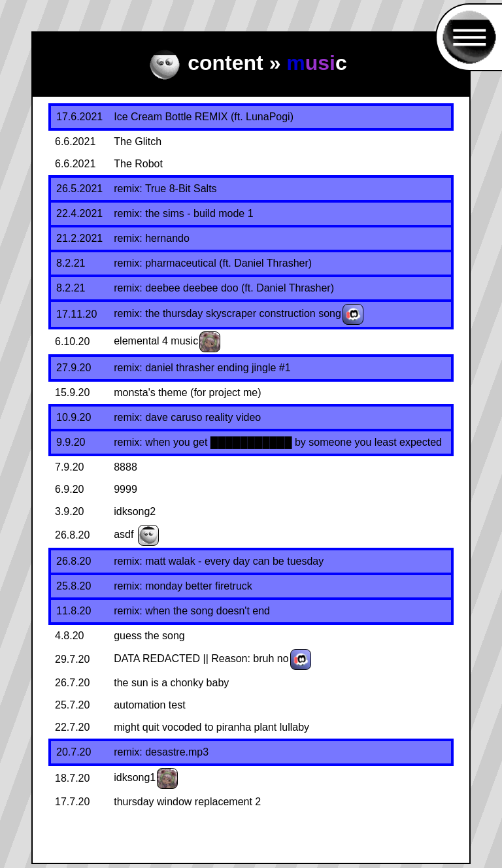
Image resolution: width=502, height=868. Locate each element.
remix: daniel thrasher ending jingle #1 (202, 368)
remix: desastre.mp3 (161, 752)
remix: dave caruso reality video (187, 417)
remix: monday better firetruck (183, 586)
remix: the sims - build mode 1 (183, 213)
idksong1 (135, 777)
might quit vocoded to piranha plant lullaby (211, 727)
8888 (125, 467)
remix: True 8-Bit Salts (165, 189)
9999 (125, 489)
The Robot (138, 164)
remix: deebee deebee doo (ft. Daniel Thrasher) (224, 288)
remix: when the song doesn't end (192, 611)
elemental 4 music (156, 341)
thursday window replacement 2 (187, 802)
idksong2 (135, 511)
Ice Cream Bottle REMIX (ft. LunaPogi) (204, 117)
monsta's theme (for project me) (187, 392)
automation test (149, 705)
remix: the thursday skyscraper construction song (227, 313)
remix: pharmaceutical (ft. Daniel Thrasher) (213, 263)
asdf (124, 534)
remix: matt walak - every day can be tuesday (219, 561)
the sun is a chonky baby (171, 683)
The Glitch (138, 142)
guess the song (149, 636)
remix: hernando (152, 238)
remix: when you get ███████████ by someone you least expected (278, 442)
